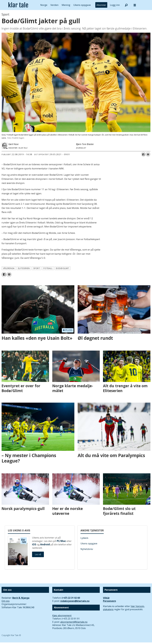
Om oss (6, 601)
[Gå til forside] (18, 5)
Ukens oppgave (82, 5)
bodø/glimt (62, 268)
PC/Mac (61, 541)
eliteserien (24, 268)
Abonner (101, 5)
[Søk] (126, 5)
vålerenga (9, 268)
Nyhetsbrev (87, 549)
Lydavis (84, 538)
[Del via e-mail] (148, 154)
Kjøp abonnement (62, 615)
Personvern (109, 601)
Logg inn (115, 5)
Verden (54, 5)
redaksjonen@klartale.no (75, 601)
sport (37, 268)
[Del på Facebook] (143, 154)
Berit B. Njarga (21, 598)
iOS (34, 544)
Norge (44, 5)
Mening (66, 5)
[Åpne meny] (135, 5)
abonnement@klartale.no (74, 622)
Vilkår (106, 598)
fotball (48, 268)
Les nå (38, 554)
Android (45, 544)
